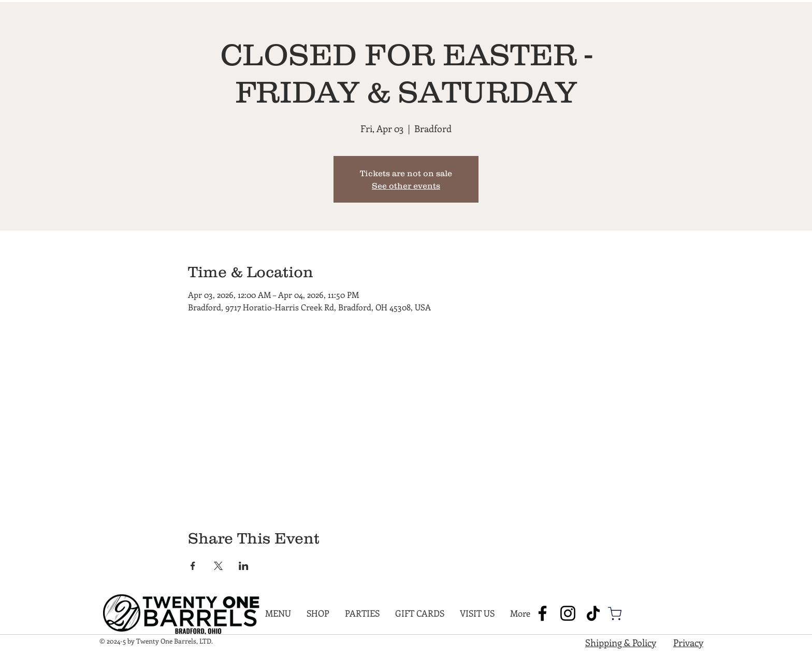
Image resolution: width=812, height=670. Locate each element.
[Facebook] (542, 613)
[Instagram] (568, 613)
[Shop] (615, 614)
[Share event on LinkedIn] (244, 566)
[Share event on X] (218, 566)
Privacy (688, 643)
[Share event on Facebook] (193, 566)
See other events (406, 186)
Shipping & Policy (621, 643)
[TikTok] (593, 613)
